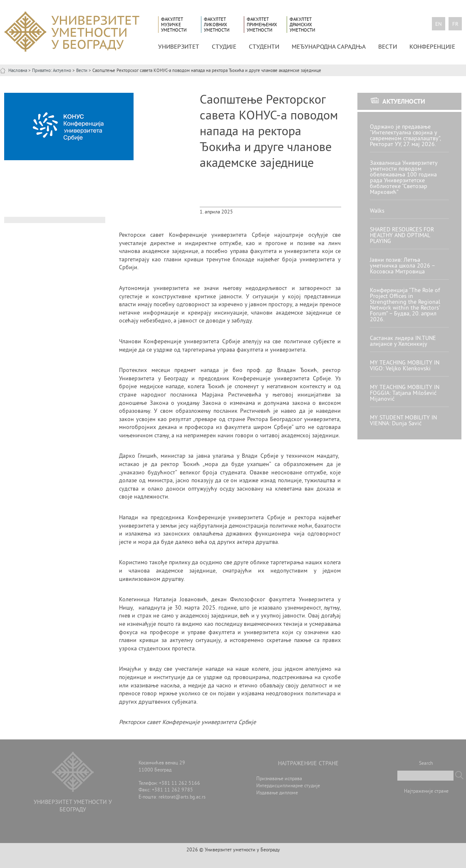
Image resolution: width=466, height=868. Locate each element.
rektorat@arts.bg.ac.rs (182, 797)
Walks (377, 211)
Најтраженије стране (426, 792)
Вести (388, 47)
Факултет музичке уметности (174, 25)
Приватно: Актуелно (52, 71)
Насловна (18, 71)
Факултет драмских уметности (302, 25)
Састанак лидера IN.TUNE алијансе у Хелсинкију (403, 341)
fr (455, 25)
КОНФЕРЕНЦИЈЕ (432, 47)
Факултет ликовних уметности (217, 25)
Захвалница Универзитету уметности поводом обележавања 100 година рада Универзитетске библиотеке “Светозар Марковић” (404, 178)
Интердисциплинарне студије (288, 786)
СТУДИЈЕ (224, 47)
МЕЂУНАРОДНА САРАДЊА (329, 47)
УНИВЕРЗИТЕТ (179, 47)
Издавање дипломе (277, 793)
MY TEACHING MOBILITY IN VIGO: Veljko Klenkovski (405, 366)
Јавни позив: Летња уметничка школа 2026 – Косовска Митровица (402, 266)
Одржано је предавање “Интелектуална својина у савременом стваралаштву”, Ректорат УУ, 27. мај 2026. (405, 136)
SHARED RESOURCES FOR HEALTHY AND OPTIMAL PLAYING (402, 236)
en (439, 25)
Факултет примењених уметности (262, 25)
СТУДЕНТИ (264, 47)
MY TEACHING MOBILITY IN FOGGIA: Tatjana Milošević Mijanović (405, 393)
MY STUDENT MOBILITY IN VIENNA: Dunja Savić (403, 421)
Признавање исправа (279, 779)
